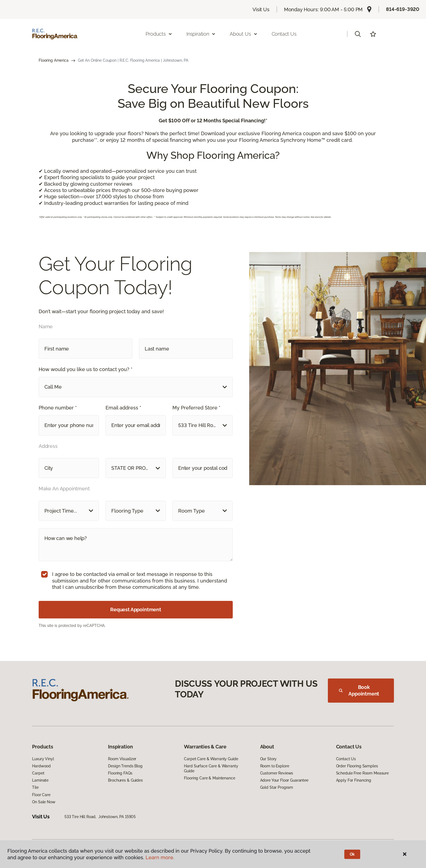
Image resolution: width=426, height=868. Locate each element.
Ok (352, 854)
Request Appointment (136, 610)
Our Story (269, 759)
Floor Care (41, 795)
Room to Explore (275, 766)
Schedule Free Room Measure (362, 773)
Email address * (123, 408)
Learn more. (160, 857)
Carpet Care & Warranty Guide (211, 759)
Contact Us (284, 34)
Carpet (38, 773)
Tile (35, 787)
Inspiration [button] (201, 34)
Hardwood (41, 766)
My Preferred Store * (196, 408)
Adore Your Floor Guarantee (284, 780)
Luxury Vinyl (43, 759)
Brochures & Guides (125, 780)
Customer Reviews (277, 773)
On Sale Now (44, 802)
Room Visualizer (122, 759)
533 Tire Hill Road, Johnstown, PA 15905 (100, 817)
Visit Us (261, 9)
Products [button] (159, 34)
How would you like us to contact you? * (86, 369)
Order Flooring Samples (357, 766)
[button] (358, 34)
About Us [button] (244, 34)
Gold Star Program (277, 787)
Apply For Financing (354, 780)
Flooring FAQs (120, 773)
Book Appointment (359, 690)
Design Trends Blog (125, 766)
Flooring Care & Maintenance (209, 778)
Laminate (40, 780)
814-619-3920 (403, 9)
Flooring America (54, 60)
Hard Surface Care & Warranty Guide (211, 768)
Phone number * (58, 408)
